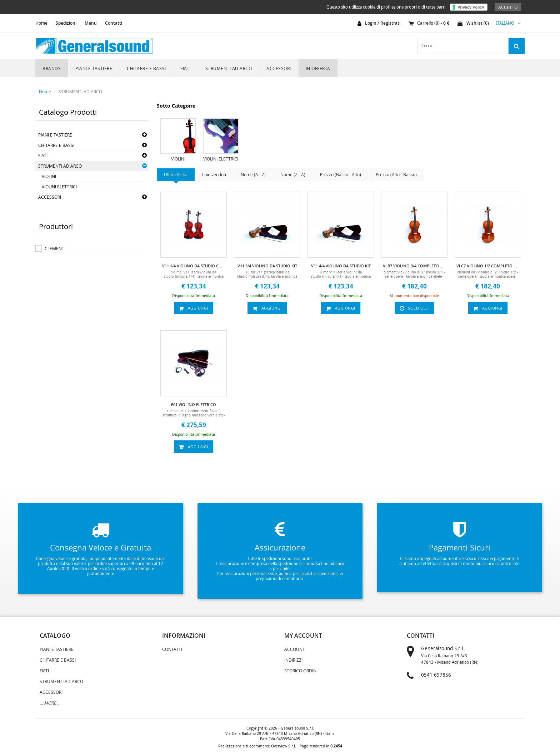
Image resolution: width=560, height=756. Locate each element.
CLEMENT (54, 248)
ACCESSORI (279, 68)
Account (295, 649)
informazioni (184, 636)
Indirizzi (293, 660)
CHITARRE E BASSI (146, 68)
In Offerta (318, 68)
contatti (421, 636)
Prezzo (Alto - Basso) (396, 174)
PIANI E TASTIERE (94, 68)
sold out (414, 308)
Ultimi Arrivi (176, 174)
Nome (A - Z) (253, 174)
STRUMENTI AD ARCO (229, 68)
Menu (91, 23)
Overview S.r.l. (284, 746)
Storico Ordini (301, 671)
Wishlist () (473, 23)
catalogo (55, 636)
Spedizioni (66, 23)
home (41, 23)
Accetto (508, 7)
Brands (52, 68)
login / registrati (383, 23)
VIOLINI (49, 176)
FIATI (186, 68)
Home (45, 92)
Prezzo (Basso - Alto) (341, 174)
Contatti (114, 23)
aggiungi (194, 308)
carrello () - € (429, 23)
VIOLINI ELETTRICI (59, 187)
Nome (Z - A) (293, 174)
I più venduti (214, 174)
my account (303, 636)
